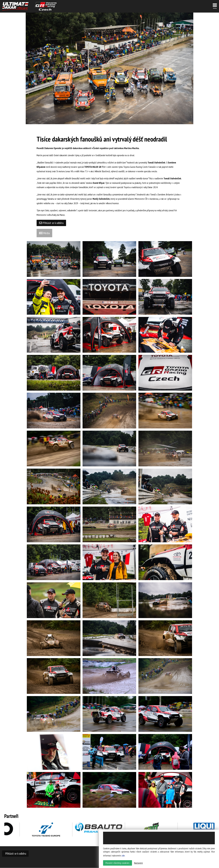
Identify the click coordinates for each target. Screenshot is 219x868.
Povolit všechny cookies (118, 863)
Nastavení (138, 863)
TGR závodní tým (46, 6)
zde (123, 856)
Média (44, 233)
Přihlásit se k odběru (52, 223)
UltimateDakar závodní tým (15, 6)
